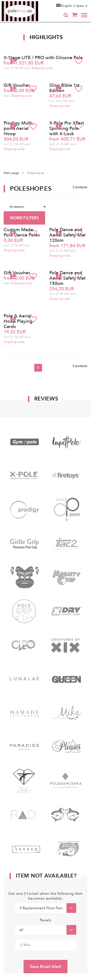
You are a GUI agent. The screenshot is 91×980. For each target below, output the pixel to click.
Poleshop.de (31, 3)
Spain (82, 6)
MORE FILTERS (24, 218)
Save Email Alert (45, 967)
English (66, 6)
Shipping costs (42, 68)
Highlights (46, 37)
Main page (11, 173)
